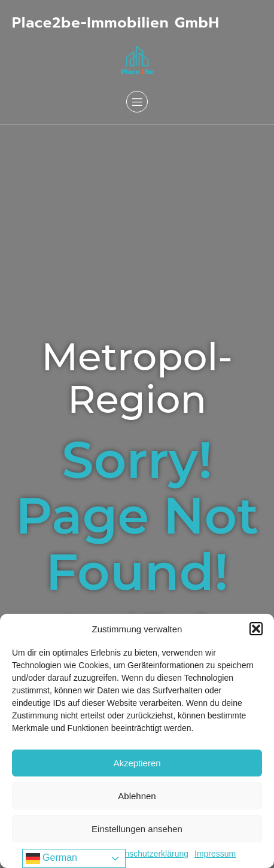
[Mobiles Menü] (137, 102)
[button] (256, 629)
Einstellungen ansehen (137, 829)
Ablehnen (137, 796)
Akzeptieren (137, 763)
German (51, 858)
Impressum (215, 854)
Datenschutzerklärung (148, 854)
